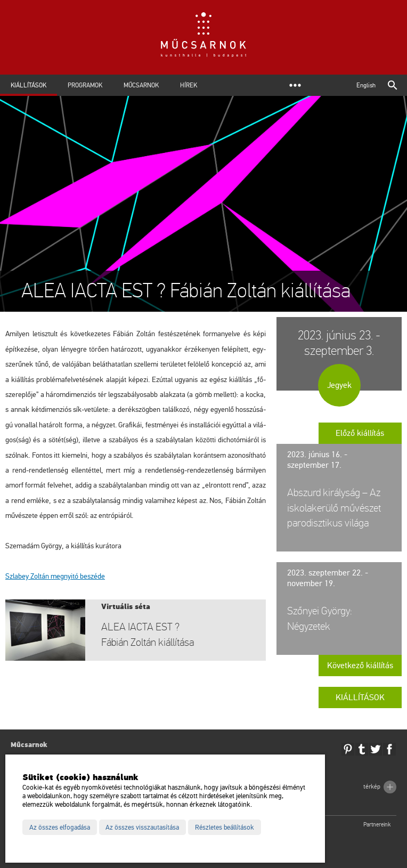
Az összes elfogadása (60, 828)
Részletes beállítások (225, 828)
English (366, 85)
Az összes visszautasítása (142, 828)
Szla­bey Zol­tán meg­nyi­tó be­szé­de (55, 576)
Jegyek (339, 385)
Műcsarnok (141, 85)
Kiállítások (29, 85)
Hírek (189, 85)
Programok (85, 85)
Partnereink (377, 825)
